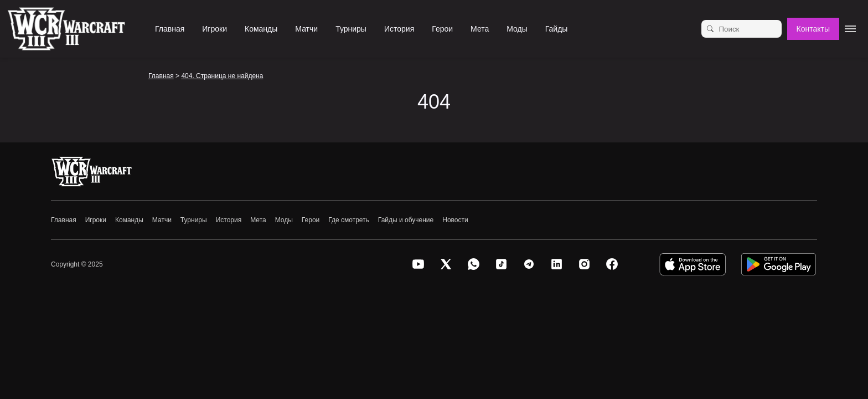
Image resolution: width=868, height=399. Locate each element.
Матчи (306, 29)
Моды (517, 29)
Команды (261, 29)
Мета (480, 29)
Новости (455, 220)
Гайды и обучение (406, 220)
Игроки (215, 29)
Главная (170, 29)
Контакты (813, 29)
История (399, 29)
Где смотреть (349, 220)
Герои (442, 29)
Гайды (557, 29)
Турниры (351, 29)
